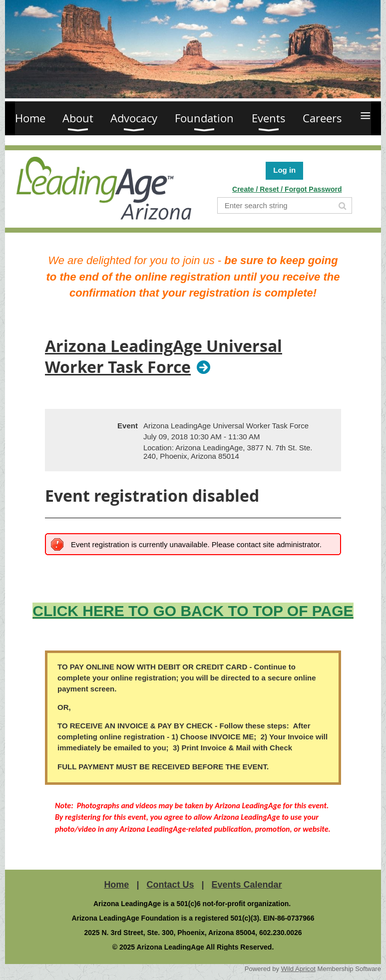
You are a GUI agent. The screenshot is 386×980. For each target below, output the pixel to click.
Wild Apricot (298, 969)
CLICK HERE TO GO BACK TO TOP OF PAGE (193, 611)
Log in (284, 170)
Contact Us (170, 885)
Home (116, 885)
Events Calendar (247, 885)
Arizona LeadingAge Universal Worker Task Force (164, 357)
